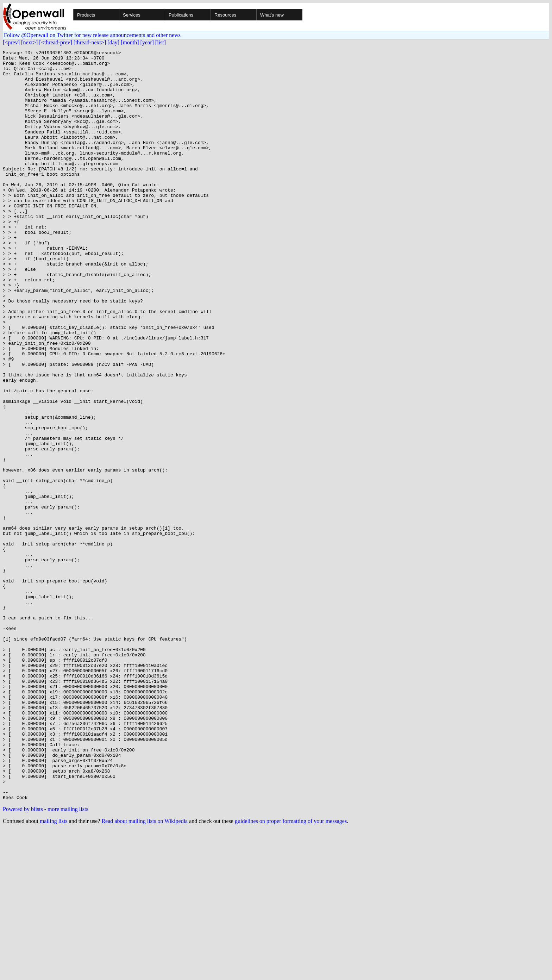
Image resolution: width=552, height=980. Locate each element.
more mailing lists (68, 959)
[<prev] (11, 42)
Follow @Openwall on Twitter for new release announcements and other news (92, 35)
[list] (161, 42)
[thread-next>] (90, 42)
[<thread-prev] (55, 42)
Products (86, 15)
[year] (147, 42)
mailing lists (54, 971)
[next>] (29, 42)
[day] (113, 42)
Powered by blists (23, 959)
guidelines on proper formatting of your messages (291, 971)
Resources (225, 15)
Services (132, 15)
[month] (130, 42)
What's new (272, 15)
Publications (181, 15)
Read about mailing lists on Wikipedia (145, 971)
